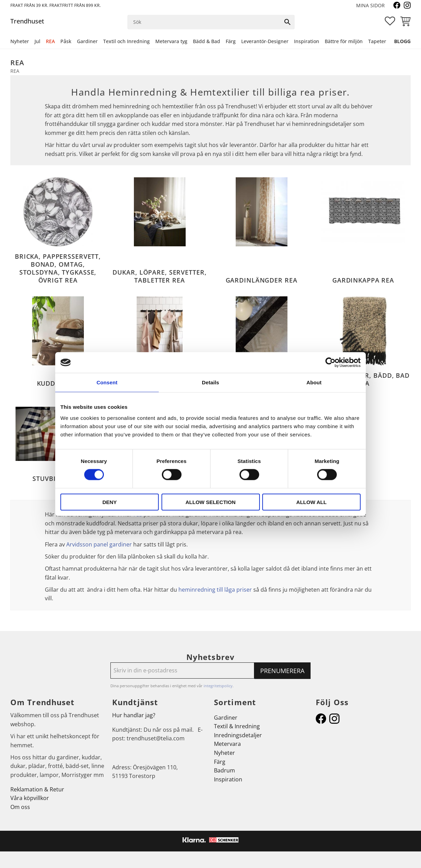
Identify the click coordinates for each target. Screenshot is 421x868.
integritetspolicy (218, 686)
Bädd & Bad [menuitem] (207, 41)
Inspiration (228, 779)
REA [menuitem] (50, 41)
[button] (390, 21)
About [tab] (314, 382)
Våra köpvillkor (30, 798)
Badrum (224, 770)
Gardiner (226, 718)
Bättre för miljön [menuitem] (344, 41)
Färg (220, 762)
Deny (110, 502)
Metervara (227, 744)
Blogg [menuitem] (402, 41)
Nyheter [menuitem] (20, 41)
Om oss (20, 807)
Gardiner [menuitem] (87, 41)
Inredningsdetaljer (238, 735)
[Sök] (287, 22)
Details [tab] (210, 382)
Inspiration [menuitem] (307, 41)
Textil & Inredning (237, 726)
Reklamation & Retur (37, 789)
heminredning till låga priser (215, 590)
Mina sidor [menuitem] (370, 5)
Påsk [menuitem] (66, 41)
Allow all (312, 502)
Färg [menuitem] (231, 41)
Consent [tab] (107, 382)
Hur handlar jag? (134, 715)
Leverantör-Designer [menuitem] (265, 41)
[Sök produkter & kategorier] (204, 22)
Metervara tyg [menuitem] (171, 41)
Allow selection (211, 502)
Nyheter (224, 753)
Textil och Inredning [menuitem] (126, 41)
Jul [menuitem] (37, 41)
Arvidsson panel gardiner (99, 544)
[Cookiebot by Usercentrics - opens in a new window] (330, 363)
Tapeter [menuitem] (377, 41)
